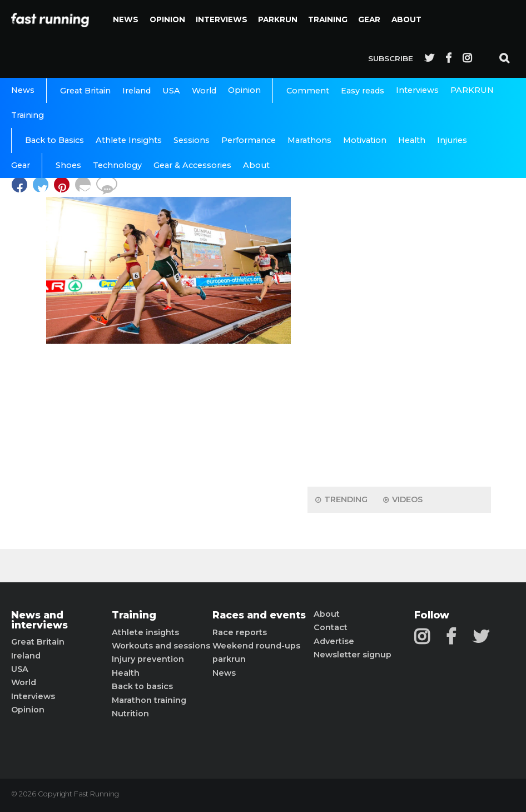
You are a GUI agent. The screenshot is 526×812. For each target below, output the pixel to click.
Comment (308, 91)
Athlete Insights (129, 140)
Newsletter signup (353, 655)
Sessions (192, 140)
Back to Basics (54, 140)
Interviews (222, 19)
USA (171, 91)
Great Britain (85, 91)
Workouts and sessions (161, 646)
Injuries (452, 140)
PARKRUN (278, 19)
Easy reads (363, 91)
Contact (331, 627)
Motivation (365, 140)
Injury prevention (148, 659)
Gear (369, 19)
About (406, 19)
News (126, 19)
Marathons (309, 140)
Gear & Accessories (192, 165)
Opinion (167, 19)
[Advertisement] (399, 303)
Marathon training (149, 700)
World (204, 91)
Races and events (259, 615)
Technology (117, 165)
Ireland (137, 91)
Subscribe (391, 58)
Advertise (334, 641)
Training (328, 19)
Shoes (68, 165)
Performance (249, 140)
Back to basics (142, 686)
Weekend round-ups (256, 646)
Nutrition (130, 714)
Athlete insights (145, 632)
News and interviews (39, 620)
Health (412, 140)
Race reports (240, 632)
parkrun (229, 659)
